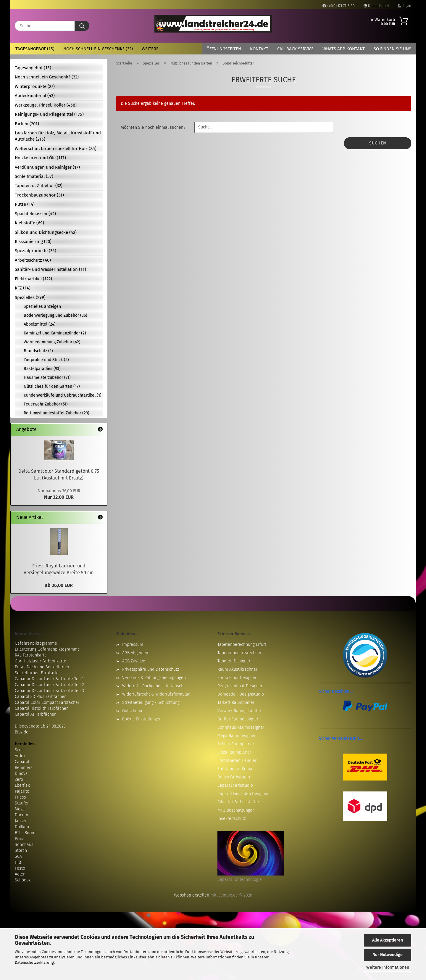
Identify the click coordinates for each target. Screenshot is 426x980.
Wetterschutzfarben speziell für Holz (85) (56, 149)
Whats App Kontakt (344, 49)
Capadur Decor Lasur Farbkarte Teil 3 (49, 691)
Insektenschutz (232, 819)
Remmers (24, 768)
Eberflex (22, 785)
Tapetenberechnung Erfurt (242, 645)
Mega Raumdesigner (237, 736)
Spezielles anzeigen (42, 306)
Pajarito (22, 791)
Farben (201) (27, 124)
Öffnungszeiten (224, 49)
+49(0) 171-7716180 (339, 6)
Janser (21, 821)
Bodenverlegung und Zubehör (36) (55, 315)
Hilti (19, 862)
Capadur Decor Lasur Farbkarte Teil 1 (49, 679)
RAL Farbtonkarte (31, 655)
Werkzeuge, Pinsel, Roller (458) (46, 105)
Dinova (21, 774)
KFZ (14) (23, 288)
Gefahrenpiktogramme (36, 643)
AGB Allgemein (136, 653)
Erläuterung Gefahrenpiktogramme (47, 649)
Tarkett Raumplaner (236, 703)
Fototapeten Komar (236, 769)
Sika (19, 750)
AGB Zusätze (134, 661)
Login (404, 6)
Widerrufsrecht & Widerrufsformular (156, 694)
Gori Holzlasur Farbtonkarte (41, 661)
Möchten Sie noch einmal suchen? (153, 127)
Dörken (21, 815)
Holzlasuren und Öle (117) (40, 158)
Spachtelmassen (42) (35, 214)
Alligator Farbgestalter (238, 802)
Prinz (19, 839)
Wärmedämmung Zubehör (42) (52, 342)
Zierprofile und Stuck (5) (46, 360)
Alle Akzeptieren (388, 940)
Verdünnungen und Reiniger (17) (47, 167)
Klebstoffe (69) (29, 223)
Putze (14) (25, 204)
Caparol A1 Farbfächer (35, 714)
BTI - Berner (26, 833)
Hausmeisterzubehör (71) (47, 378)
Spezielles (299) (30, 297)
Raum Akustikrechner (237, 669)
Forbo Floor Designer (237, 678)
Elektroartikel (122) (33, 279)
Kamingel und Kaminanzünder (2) (55, 333)
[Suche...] (82, 26)
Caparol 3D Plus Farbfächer (40, 697)
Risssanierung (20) (33, 242)
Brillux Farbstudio (234, 777)
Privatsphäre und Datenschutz (151, 669)
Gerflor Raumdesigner (238, 719)
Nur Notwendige (388, 955)
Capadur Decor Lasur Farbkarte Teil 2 (49, 685)
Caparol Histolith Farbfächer (41, 708)
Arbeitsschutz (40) (33, 260)
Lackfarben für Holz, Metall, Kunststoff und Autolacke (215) (58, 136)
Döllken (22, 827)
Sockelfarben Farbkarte (37, 673)
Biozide (22, 732)
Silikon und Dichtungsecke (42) (46, 232)
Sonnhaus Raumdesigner (241, 727)
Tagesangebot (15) (35, 49)
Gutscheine (133, 711)
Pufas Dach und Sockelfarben (43, 667)
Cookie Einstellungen (142, 719)
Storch (21, 851)
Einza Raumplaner (234, 752)
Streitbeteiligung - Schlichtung (151, 703)
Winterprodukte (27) (35, 86)
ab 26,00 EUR (59, 585)
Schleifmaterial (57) (34, 176)
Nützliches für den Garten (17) (52, 386)
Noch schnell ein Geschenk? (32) (98, 49)
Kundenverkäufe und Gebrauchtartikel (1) (63, 395)
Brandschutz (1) (38, 351)
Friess (20, 797)
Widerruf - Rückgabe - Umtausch (153, 686)
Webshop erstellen (192, 895)
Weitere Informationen (388, 967)
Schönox (23, 880)
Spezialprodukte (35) (35, 251)
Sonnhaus (24, 845)
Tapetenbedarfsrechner (239, 653)
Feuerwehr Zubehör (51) (46, 404)
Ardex (20, 756)
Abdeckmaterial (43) (35, 96)
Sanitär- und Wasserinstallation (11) (50, 269)
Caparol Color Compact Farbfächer (47, 703)
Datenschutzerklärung (34, 962)
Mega (20, 809)
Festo (20, 868)
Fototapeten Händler (237, 761)
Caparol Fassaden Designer (243, 794)
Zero (19, 779)
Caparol (22, 762)
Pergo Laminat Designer (240, 686)
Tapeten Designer (234, 661)
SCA (18, 856)
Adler (20, 874)
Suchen (378, 143)
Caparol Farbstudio (235, 785)
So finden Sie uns (392, 49)
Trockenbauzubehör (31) (39, 195)
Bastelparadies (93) (42, 369)
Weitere (150, 49)
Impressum (133, 645)
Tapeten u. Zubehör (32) (39, 186)
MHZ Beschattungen (236, 810)
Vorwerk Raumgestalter (239, 711)
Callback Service (295, 49)
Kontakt (259, 49)
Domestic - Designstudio (241, 694)
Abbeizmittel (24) (40, 324)
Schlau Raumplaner (236, 744)
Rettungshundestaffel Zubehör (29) (57, 413)
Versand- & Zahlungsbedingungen (154, 678)
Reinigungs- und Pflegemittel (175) (49, 114)
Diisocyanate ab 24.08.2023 (40, 726)
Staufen (22, 803)
